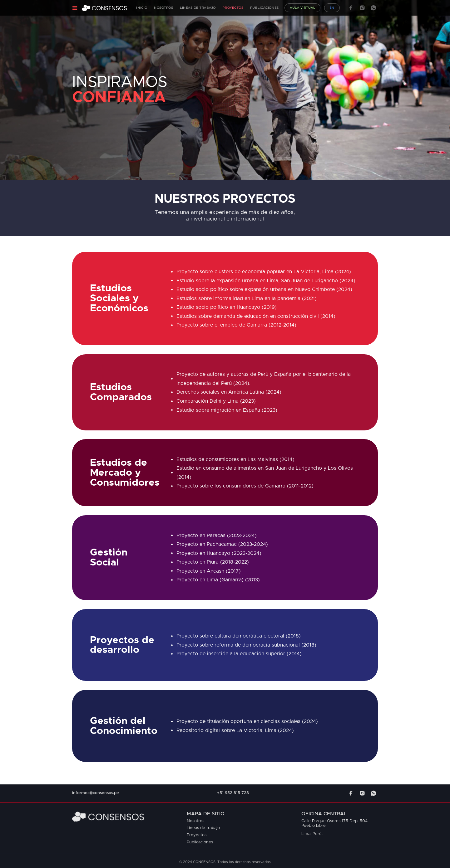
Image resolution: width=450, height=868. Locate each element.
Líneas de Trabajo (198, 8)
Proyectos (233, 8)
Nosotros (163, 8)
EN (332, 8)
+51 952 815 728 (233, 793)
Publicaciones (265, 8)
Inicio (142, 8)
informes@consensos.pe (96, 793)
